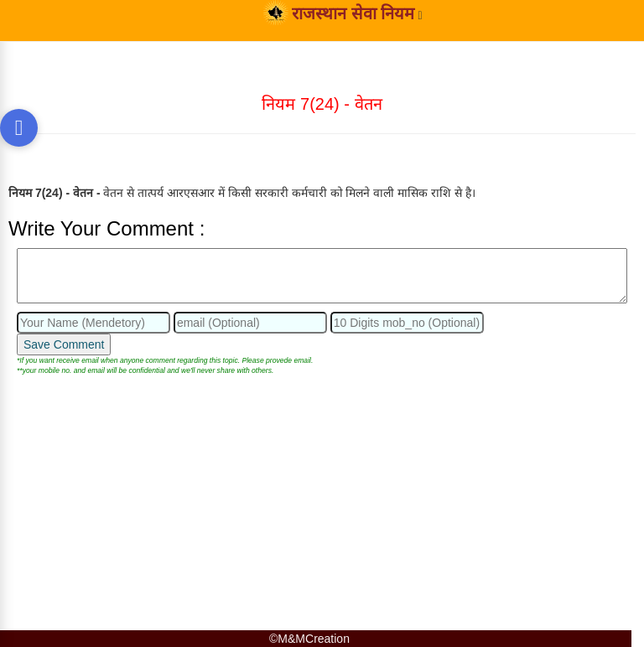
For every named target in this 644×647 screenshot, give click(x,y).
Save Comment (64, 344)
